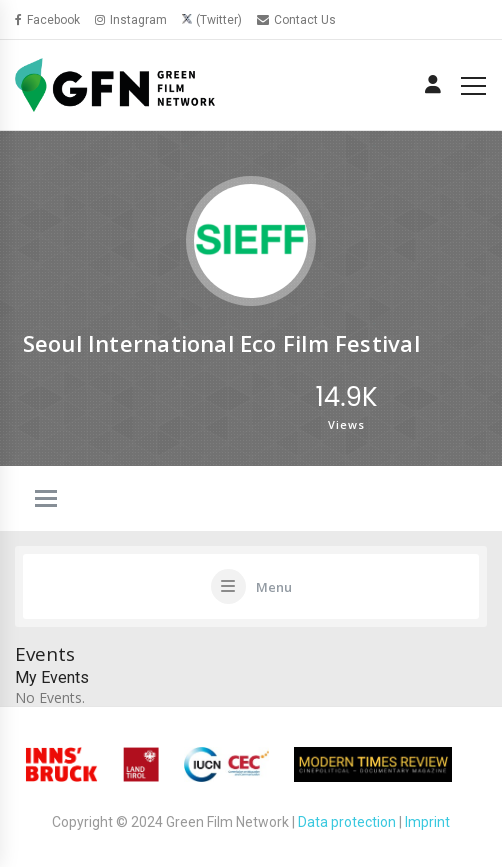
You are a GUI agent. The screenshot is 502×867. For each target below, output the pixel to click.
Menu (274, 587)
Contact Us (296, 20)
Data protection (347, 822)
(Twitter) (219, 20)
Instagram (131, 20)
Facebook (47, 20)
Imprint (427, 822)
